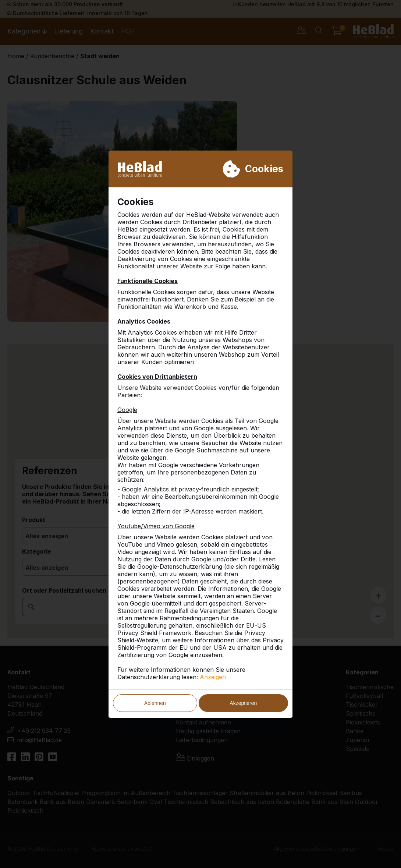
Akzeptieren (243, 703)
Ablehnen (155, 703)
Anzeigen (213, 677)
